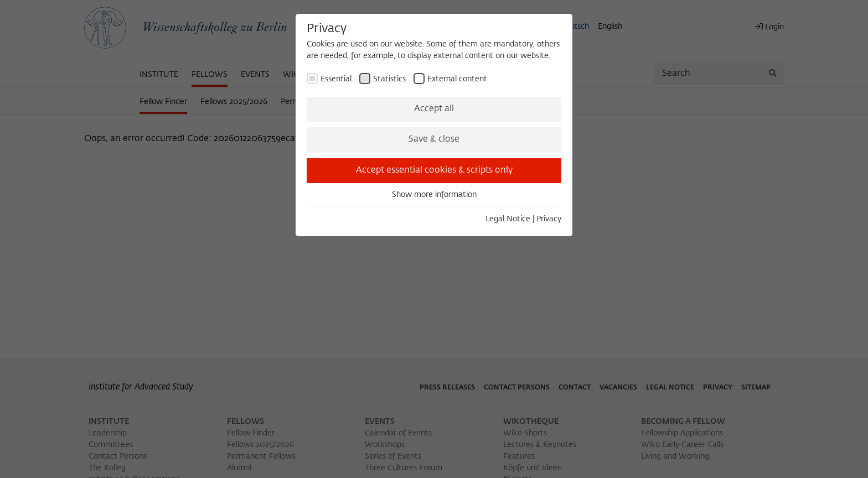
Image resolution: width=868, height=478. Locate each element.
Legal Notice (508, 219)
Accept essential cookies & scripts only (434, 170)
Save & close (434, 139)
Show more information (434, 195)
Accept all (434, 109)
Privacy (549, 219)
